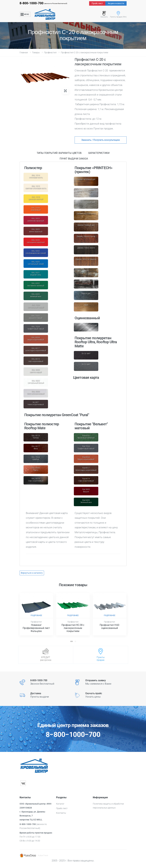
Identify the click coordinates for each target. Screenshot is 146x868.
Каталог (60, 804)
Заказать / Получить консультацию (101, 140)
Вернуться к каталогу (32, 573)
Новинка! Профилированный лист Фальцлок (36, 628)
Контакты (61, 813)
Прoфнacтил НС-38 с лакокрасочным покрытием (73, 628)
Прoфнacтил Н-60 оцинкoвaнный (109, 627)
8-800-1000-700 (31, 3)
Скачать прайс (94, 693)
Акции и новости (116, 3)
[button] (72, 641)
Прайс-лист (97, 3)
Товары (36, 52)
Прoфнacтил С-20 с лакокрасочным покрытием (84, 52)
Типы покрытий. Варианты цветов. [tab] (59, 153)
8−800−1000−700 (73, 734)
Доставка (36, 693)
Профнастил (50, 52)
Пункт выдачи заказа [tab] (74, 159)
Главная (24, 52)
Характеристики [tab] (99, 153)
